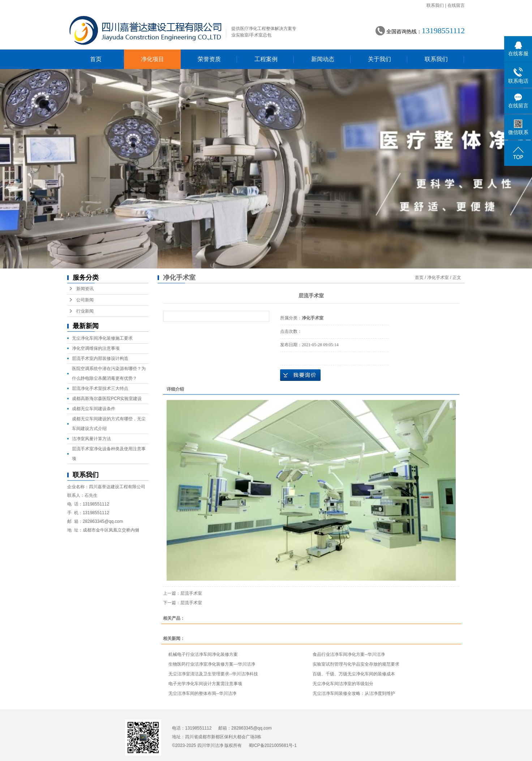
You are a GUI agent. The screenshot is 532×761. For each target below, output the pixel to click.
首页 (96, 59)
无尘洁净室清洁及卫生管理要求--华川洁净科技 (213, 674)
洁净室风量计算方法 (91, 439)
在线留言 (456, 5)
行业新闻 (85, 311)
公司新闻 (85, 300)
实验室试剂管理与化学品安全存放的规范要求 (356, 664)
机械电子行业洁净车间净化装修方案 (203, 654)
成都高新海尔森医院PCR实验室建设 (107, 399)
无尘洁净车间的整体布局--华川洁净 (202, 693)
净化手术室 (438, 278)
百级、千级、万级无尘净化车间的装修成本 (354, 674)
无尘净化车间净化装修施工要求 (102, 338)
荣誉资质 (209, 59)
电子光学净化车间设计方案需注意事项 (205, 684)
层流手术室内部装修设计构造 (100, 358)
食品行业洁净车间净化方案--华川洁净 (349, 654)
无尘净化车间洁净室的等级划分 (343, 684)
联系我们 (435, 5)
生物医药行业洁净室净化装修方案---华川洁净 (212, 664)
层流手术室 (191, 593)
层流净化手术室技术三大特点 (100, 388)
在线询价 (300, 375)
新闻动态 (323, 59)
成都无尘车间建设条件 (94, 409)
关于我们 (379, 59)
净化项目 (153, 59)
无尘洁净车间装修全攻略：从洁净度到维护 (354, 693)
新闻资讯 (85, 289)
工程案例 (266, 59)
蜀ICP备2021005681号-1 (273, 745)
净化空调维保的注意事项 (96, 348)
